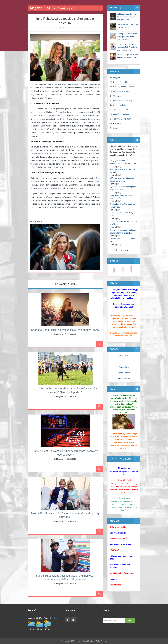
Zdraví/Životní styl (120, 110)
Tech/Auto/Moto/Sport (122, 119)
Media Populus (101, 641)
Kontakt (91, 641)
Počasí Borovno (124, 379)
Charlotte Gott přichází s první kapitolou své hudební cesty (65, 330)
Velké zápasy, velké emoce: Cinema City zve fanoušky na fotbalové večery (127, 17)
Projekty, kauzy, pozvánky (124, 87)
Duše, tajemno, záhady (123, 101)
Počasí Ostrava (124, 373)
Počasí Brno (124, 367)
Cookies (117, 128)
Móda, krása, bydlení (122, 91)
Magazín (66, 28)
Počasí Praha (124, 355)
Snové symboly (120, 105)
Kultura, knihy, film (121, 82)
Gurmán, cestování (121, 114)
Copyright (65, 641)
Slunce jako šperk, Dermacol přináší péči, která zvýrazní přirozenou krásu (127, 37)
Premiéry (117, 123)
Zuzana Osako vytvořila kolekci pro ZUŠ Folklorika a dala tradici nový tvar (127, 47)
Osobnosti (117, 96)
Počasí (57, 618)
